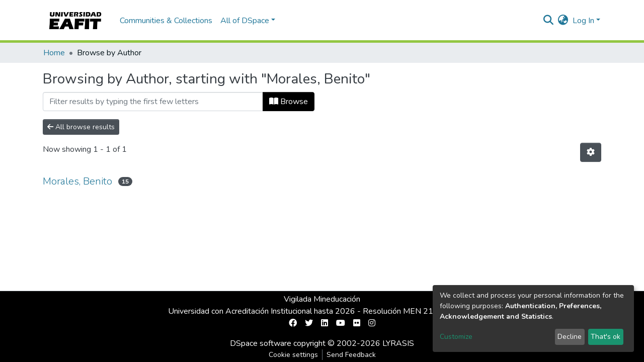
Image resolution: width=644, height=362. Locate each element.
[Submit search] (549, 21)
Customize (456, 337)
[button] (563, 21)
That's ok (606, 337)
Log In (583, 21)
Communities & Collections (166, 21)
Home (54, 53)
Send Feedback (351, 355)
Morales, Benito (77, 181)
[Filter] (153, 102)
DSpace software (261, 343)
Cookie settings (293, 355)
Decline (570, 337)
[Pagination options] (591, 152)
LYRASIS (398, 343)
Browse (289, 102)
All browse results (81, 127)
